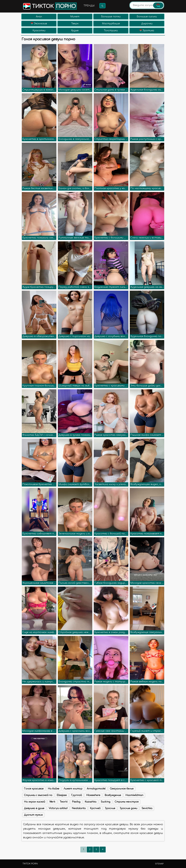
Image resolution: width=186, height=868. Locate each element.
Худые (75, 31)
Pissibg (76, 802)
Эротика (147, 31)
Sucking (105, 802)
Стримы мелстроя (127, 802)
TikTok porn (30, 864)
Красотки (39, 31)
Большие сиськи (147, 17)
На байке (54, 789)
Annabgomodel (96, 789)
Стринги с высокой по (38, 795)
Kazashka (91, 802)
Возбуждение (113, 795)
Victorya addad (58, 808)
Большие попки (111, 17)
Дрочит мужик (33, 815)
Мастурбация (111, 24)
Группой (76, 795)
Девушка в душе (34, 808)
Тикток (50, 6)
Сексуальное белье (122, 789)
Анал (39, 17)
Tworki (64, 802)
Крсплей (95, 808)
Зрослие (110, 808)
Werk (52, 802)
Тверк (75, 24)
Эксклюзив (39, 24)
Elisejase (62, 795)
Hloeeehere (93, 795)
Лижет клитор (73, 789)
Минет (75, 17)
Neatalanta (79, 808)
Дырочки (147, 24)
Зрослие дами (128, 808)
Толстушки (111, 31)
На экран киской (35, 802)
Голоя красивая (34, 789)
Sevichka (147, 808)
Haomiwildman (134, 795)
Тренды (89, 6)
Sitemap (159, 864)
